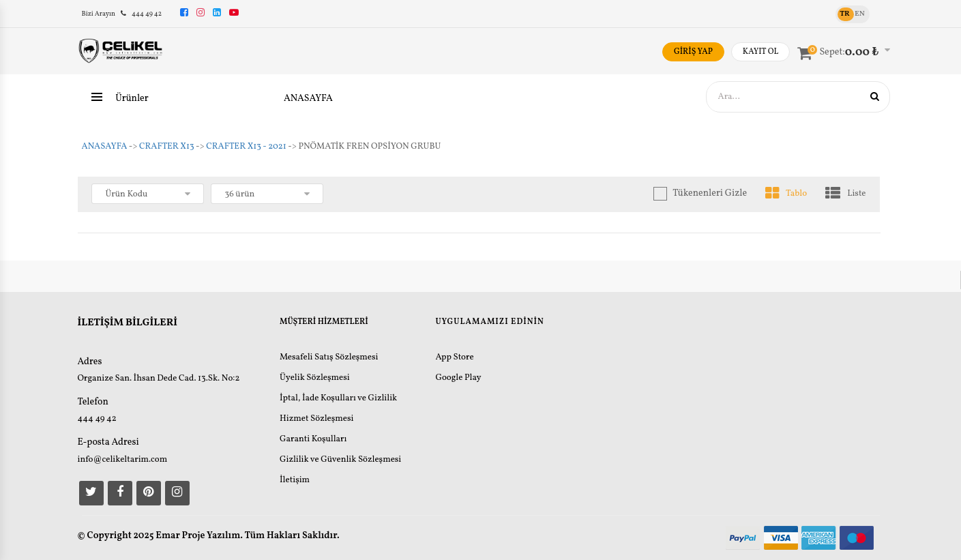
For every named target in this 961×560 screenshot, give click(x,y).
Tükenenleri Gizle (710, 193)
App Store (454, 357)
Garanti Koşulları (313, 439)
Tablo (786, 194)
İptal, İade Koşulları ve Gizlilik (338, 398)
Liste (845, 194)
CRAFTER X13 (167, 147)
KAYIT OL (761, 52)
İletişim (295, 480)
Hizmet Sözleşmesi (316, 419)
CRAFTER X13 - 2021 (246, 147)
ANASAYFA (308, 99)
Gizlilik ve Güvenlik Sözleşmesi (340, 460)
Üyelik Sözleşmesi (315, 378)
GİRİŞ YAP (693, 52)
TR (844, 14)
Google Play (458, 378)
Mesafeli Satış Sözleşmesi (329, 357)
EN (860, 14)
